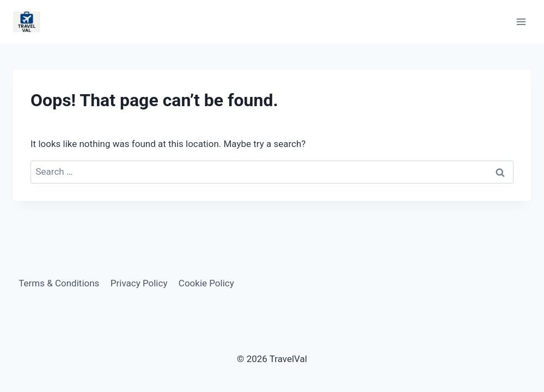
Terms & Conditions (59, 283)
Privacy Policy (139, 283)
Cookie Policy (206, 283)
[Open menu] (521, 22)
